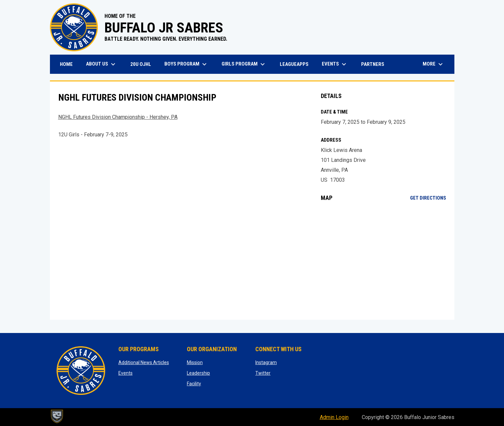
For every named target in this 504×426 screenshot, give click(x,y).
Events (126, 373)
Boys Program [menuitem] (186, 64)
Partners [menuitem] (373, 64)
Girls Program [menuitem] (244, 64)
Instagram (266, 362)
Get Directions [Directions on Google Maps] (428, 198)
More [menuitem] (434, 64)
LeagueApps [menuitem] (297, 64)
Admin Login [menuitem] (334, 417)
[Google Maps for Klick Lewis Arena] (383, 260)
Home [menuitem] (66, 64)
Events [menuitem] (335, 64)
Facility (194, 384)
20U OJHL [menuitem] (143, 64)
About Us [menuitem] (102, 64)
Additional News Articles (144, 362)
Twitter (263, 373)
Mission (195, 362)
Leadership (198, 373)
